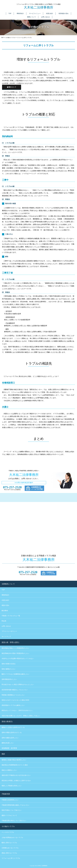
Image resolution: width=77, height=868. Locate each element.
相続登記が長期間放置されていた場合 (15, 765)
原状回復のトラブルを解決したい (13, 705)
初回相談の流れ (64, 13)
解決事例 (5, 611)
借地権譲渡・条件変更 (9, 748)
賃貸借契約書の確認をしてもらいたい (15, 690)
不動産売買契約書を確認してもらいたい (15, 805)
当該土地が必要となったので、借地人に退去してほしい (21, 716)
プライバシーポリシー (9, 631)
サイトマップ (6, 637)
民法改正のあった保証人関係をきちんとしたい (18, 684)
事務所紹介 (20, 13)
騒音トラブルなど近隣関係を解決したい (15, 674)
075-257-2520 (12, 487)
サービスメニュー (35, 13)
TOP (10, 13)
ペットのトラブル (8, 832)
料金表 (4, 621)
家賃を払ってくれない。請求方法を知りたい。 (18, 710)
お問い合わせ (45, 17)
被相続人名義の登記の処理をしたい (14, 760)
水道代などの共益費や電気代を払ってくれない (18, 659)
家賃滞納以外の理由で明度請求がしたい (15, 653)
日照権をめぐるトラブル (10, 848)
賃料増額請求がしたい (9, 679)
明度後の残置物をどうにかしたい (13, 695)
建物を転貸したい (8, 743)
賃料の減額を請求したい (10, 738)
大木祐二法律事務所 (38, 7)
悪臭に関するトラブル (9, 853)
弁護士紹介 (50, 13)
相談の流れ (5, 605)
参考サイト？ (12, 87)
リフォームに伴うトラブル (11, 858)
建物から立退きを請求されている (13, 727)
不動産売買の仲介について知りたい (14, 821)
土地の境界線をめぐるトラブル (12, 838)
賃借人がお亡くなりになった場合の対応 (15, 700)
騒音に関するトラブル (9, 843)
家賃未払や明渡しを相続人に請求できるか (16, 781)
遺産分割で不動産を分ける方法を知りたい (16, 775)
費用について (32, 17)
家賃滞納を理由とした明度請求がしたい (15, 648)
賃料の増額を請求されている (12, 733)
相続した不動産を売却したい (12, 786)
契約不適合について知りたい (12, 810)
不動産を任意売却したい (10, 800)
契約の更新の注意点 (9, 664)
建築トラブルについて (9, 815)
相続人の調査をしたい (9, 770)
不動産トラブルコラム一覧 (11, 616)
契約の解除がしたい (9, 669)
